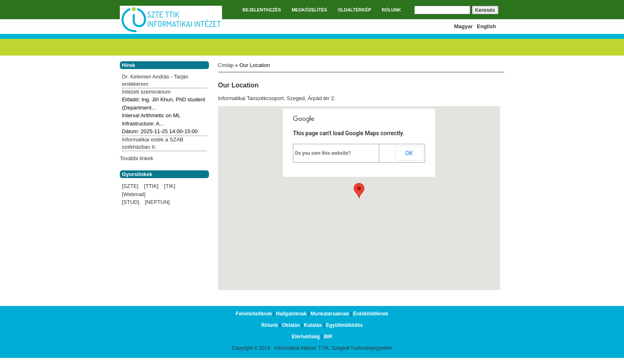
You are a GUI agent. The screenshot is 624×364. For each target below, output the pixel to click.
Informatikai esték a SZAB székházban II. (153, 143)
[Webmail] (134, 194)
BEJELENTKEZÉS (262, 10)
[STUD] (131, 202)
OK (409, 153)
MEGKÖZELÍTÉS (309, 10)
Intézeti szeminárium (146, 92)
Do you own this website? (323, 153)
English (486, 26)
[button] (359, 191)
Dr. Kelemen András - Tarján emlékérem (155, 80)
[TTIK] (151, 186)
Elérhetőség (306, 337)
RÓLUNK (392, 10)
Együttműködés (344, 325)
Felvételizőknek (254, 314)
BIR (328, 337)
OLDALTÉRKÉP (355, 10)
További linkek (137, 158)
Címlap (226, 65)
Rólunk (270, 325)
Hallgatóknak (291, 314)
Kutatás (313, 325)
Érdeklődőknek (370, 314)
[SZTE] (130, 186)
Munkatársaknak (330, 314)
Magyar (464, 26)
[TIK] (169, 186)
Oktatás (291, 325)
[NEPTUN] (157, 202)
